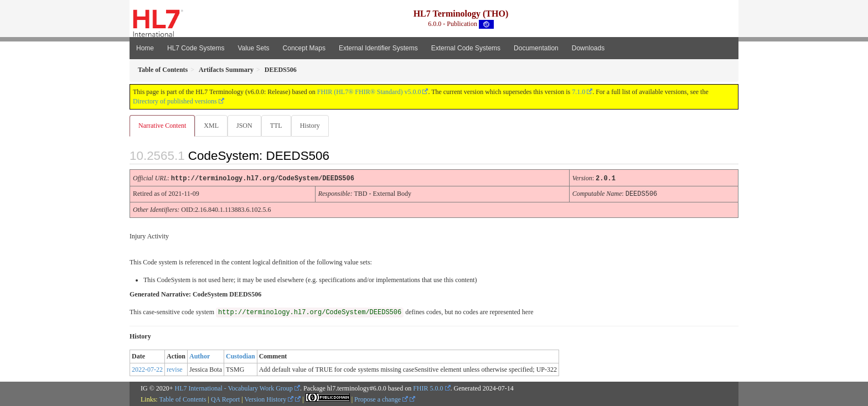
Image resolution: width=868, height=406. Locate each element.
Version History (269, 399)
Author (200, 356)
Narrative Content (162, 126)
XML (212, 126)
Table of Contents (182, 399)
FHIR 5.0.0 (428, 388)
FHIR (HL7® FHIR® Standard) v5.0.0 (369, 92)
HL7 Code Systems (196, 48)
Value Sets (253, 48)
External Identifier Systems (378, 48)
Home (145, 48)
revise (175, 369)
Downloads (588, 48)
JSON (247, 126)
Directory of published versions (175, 101)
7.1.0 (578, 92)
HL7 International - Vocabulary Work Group (234, 388)
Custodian (241, 356)
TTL (280, 126)
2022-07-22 (147, 369)
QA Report (225, 399)
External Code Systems (466, 48)
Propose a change (381, 399)
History (314, 126)
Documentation (536, 48)
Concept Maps (304, 48)
